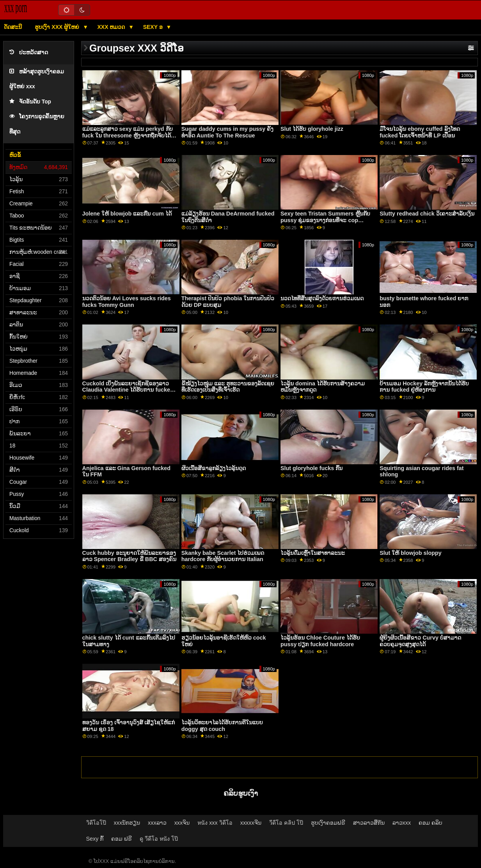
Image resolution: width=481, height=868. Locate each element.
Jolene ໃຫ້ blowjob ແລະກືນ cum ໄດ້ (127, 214)
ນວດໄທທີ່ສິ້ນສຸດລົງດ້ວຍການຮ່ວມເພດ (322, 298)
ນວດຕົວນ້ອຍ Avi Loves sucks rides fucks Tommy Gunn (127, 302)
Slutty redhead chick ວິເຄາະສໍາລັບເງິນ (427, 214)
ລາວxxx (402, 823)
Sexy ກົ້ (95, 839)
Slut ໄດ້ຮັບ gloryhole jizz (312, 129)
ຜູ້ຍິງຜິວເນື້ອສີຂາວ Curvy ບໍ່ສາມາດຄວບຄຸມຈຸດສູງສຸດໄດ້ (420, 641)
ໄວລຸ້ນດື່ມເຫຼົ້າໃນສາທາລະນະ (313, 553)
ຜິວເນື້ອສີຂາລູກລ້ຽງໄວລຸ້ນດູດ (214, 468)
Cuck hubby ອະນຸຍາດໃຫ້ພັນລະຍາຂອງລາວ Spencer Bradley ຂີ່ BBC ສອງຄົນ (129, 556)
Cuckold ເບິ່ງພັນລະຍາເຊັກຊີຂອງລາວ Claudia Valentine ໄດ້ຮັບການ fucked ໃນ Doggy (128, 390)
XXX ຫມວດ (112, 27)
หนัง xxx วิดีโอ (215, 823)
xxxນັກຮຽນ (127, 823)
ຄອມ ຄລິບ (430, 823)
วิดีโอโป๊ (96, 823)
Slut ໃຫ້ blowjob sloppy (411, 553)
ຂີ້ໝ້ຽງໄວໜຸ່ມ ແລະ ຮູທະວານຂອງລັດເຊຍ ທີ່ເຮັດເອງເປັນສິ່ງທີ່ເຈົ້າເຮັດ (228, 387)
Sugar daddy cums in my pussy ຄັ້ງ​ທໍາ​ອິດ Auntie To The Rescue (227, 132)
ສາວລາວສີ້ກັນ (369, 823)
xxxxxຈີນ (251, 823)
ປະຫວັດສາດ (29, 53)
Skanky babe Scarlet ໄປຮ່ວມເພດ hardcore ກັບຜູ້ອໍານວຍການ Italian (223, 556)
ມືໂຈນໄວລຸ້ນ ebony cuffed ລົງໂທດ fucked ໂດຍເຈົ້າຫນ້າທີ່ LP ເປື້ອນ (420, 132)
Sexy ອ (154, 27)
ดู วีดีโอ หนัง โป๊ (159, 839)
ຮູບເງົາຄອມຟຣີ (328, 823)
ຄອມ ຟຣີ (122, 839)
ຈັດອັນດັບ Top (30, 102)
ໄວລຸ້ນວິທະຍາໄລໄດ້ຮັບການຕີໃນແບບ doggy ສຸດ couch (222, 726)
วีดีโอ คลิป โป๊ (286, 823)
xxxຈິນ (182, 823)
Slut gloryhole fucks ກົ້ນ (311, 468)
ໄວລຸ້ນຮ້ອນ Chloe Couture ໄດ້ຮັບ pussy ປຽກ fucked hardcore (320, 641)
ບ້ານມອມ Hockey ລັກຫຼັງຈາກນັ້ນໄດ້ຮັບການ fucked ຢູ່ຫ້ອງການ (424, 387)
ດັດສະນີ (13, 27)
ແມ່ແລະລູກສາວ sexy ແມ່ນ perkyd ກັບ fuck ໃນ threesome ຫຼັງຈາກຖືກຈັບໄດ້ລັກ (128, 135)
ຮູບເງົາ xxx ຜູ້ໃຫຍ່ (58, 27)
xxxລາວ (157, 823)
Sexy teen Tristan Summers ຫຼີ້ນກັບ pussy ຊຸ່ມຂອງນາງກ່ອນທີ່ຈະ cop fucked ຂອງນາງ (325, 220)
